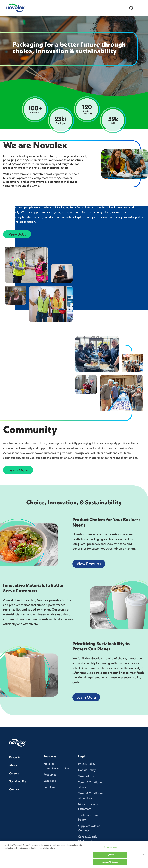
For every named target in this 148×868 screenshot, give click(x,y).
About (13, 765)
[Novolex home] (17, 743)
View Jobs (17, 234)
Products (15, 757)
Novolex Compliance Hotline (56, 766)
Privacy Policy (87, 764)
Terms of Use (86, 776)
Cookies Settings (110, 847)
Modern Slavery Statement (88, 806)
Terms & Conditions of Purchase (90, 796)
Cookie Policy (87, 770)
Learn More (18, 470)
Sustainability (18, 781)
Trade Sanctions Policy (88, 817)
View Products (89, 564)
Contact (14, 789)
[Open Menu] (141, 8)
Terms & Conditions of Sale (90, 785)
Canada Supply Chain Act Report (89, 839)
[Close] (143, 854)
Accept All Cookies (110, 862)
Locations (50, 781)
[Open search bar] (132, 8)
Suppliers (49, 787)
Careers (14, 773)
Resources (50, 774)
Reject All (110, 855)
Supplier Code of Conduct (89, 828)
